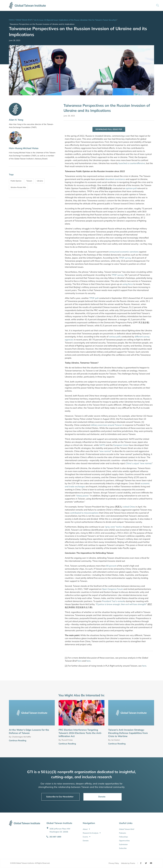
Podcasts (123, 833)
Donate (86, 841)
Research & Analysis (92, 833)
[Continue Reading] (54, 741)
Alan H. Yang (16, 120)
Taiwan (29, 181)
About (86, 829)
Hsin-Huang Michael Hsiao (24, 148)
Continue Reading (18, 741)
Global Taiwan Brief (24, 20)
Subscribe (123, 848)
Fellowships (123, 837)
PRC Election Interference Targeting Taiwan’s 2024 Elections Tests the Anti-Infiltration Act (80, 733)
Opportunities (124, 841)
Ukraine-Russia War (18, 187)
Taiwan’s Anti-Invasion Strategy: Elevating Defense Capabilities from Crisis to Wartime (128, 733)
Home (11, 20)
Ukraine (40, 181)
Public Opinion (16, 181)
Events (87, 837)
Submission (123, 844)
